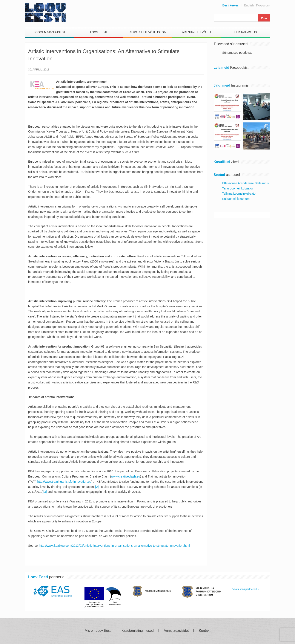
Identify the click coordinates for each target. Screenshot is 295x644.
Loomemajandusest (50, 32)
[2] (97, 487)
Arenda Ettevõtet (197, 32)
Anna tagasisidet (176, 631)
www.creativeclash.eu (126, 476)
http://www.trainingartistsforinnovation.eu (64, 482)
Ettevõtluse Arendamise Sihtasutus (246, 183)
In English (247, 5)
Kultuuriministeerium (236, 199)
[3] (45, 492)
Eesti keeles (230, 5)
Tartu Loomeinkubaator (238, 188)
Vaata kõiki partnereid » (246, 589)
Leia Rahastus (246, 32)
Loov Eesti (99, 32)
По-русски (263, 5)
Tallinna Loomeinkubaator (240, 194)
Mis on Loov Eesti (98, 631)
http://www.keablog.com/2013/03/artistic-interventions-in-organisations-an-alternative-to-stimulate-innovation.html (115, 546)
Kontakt (205, 631)
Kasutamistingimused (138, 631)
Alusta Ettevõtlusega (148, 32)
